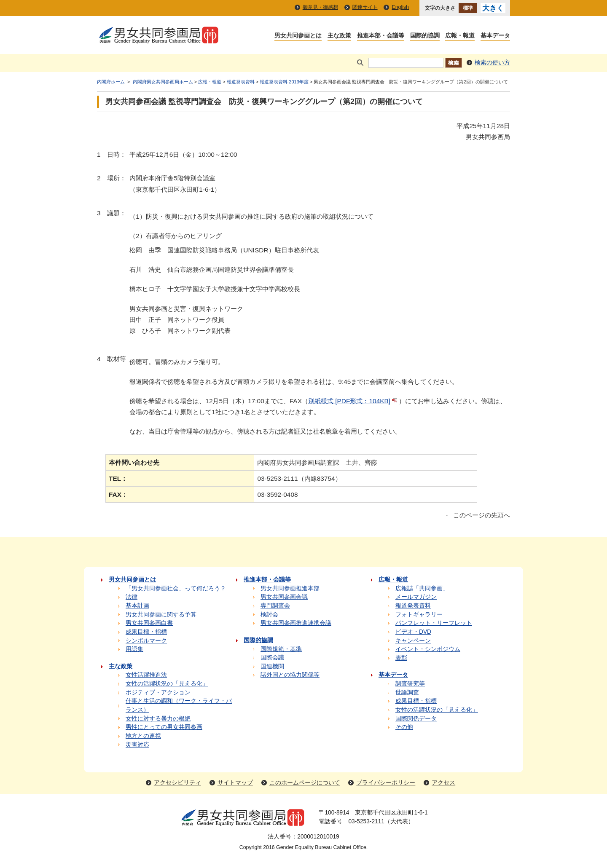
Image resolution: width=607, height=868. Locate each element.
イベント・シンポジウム (428, 649)
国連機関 (272, 666)
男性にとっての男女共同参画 (164, 727)
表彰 (401, 658)
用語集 (134, 649)
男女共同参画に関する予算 (161, 615)
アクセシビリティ (177, 783)
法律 (132, 597)
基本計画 (137, 606)
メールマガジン (416, 597)
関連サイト (365, 7)
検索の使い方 (492, 63)
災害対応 (137, 745)
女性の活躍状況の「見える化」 (167, 684)
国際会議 (272, 658)
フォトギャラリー (419, 615)
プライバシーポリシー (386, 783)
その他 (404, 727)
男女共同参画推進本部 (290, 588)
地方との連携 (143, 736)
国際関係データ (416, 719)
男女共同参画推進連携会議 (296, 623)
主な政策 (339, 36)
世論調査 (407, 693)
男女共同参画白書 (149, 623)
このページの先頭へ (482, 515)
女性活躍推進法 (146, 675)
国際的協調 (425, 36)
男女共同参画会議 (284, 597)
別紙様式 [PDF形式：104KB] (353, 401)
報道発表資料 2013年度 (284, 82)
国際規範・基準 (281, 649)
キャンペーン (413, 641)
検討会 (269, 615)
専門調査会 (275, 606)
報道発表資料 (241, 82)
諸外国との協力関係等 (290, 675)
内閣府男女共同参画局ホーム (163, 82)
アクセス (443, 783)
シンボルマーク (146, 641)
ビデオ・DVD (413, 632)
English (400, 7)
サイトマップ (235, 783)
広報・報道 (460, 36)
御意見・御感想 (320, 7)
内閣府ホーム (111, 82)
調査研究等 (410, 684)
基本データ (495, 36)
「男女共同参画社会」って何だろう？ (176, 588)
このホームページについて (305, 783)
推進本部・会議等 (381, 36)
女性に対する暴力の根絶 (158, 719)
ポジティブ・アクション (158, 693)
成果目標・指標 (146, 632)
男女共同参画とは (298, 36)
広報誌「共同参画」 (422, 588)
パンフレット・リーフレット (434, 623)
